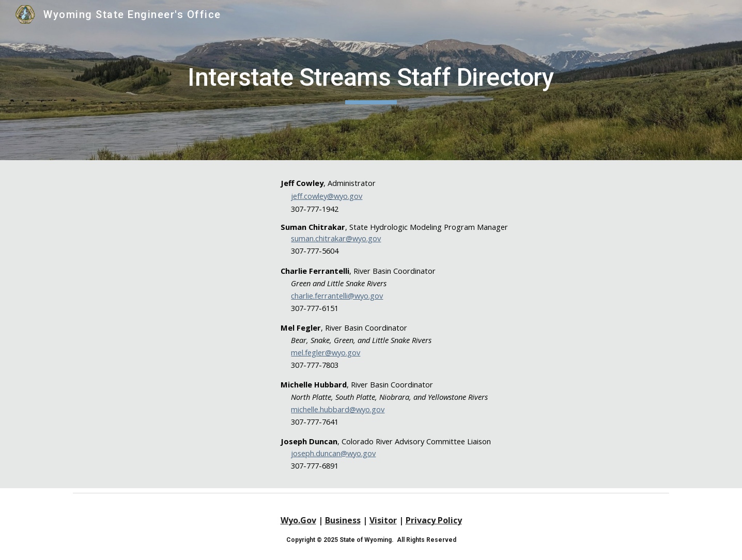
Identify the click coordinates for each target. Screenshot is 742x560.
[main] (371, 80)
